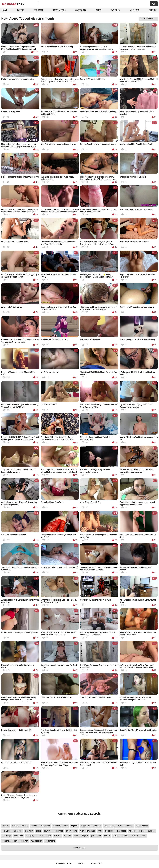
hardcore (97, 826)
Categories (81, 10)
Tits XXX (153, 10)
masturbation (37, 841)
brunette (67, 836)
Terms (81, 863)
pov (93, 836)
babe (66, 826)
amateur (129, 826)
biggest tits (86, 826)
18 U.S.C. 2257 (97, 863)
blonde (141, 831)
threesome (45, 826)
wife (100, 831)
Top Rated (39, 10)
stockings (7, 836)
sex (106, 826)
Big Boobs (13, 4)
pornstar (24, 841)
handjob (151, 831)
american (18, 831)
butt (99, 836)
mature (107, 836)
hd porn (132, 831)
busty (120, 826)
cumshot (57, 826)
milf (49, 836)
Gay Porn (115, 10)
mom (76, 836)
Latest (21, 10)
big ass (15, 826)
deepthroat (121, 831)
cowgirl (47, 831)
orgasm (6, 826)
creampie (7, 841)
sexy (113, 826)
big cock (117, 836)
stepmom (29, 831)
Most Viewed (59, 10)
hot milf (25, 826)
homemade (58, 831)
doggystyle (31, 836)
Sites (99, 10)
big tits (41, 836)
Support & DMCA (64, 863)
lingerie (85, 836)
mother (34, 826)
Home (5, 10)
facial (38, 831)
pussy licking (72, 831)
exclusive (6, 831)
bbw (16, 841)
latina (126, 836)
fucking (57, 836)
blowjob (135, 836)
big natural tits (142, 826)
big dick (74, 826)
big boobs (109, 831)
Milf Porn (135, 10)
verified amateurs (88, 831)
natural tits (18, 836)
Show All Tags (79, 848)
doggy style (50, 841)
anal (143, 836)
